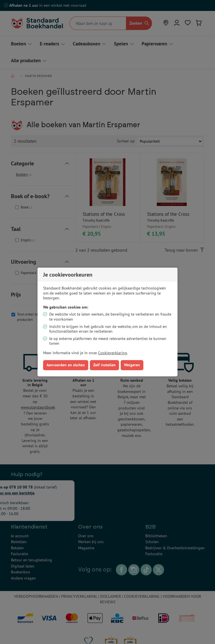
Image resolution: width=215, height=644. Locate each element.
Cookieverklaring (113, 353)
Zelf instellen (104, 365)
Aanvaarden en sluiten (66, 365)
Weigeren (132, 365)
